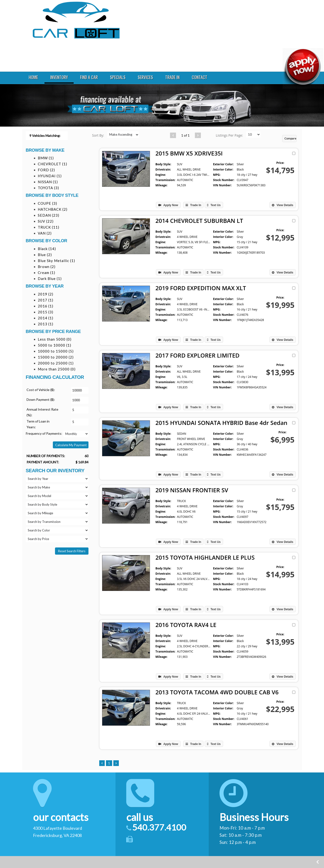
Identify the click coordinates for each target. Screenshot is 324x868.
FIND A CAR (88, 77)
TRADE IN (172, 77)
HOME (33, 77)
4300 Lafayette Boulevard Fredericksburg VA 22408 (263, 13)
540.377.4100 (256, 26)
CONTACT (199, 77)
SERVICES (145, 77)
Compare (290, 138)
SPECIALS (117, 77)
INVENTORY (59, 77)
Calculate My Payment (71, 445)
